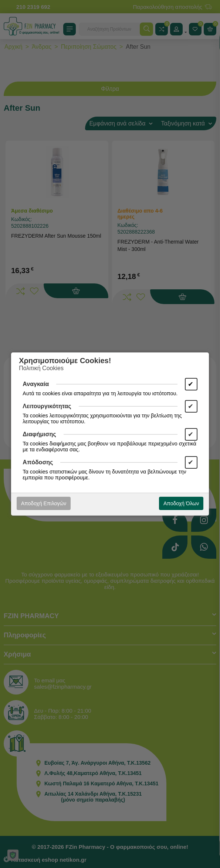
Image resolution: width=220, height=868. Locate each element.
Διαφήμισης (39, 434)
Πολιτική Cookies (41, 368)
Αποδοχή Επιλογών (44, 503)
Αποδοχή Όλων (181, 503)
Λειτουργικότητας (47, 406)
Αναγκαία (36, 384)
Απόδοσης (38, 462)
